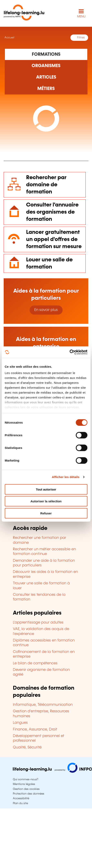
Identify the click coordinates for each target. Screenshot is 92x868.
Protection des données (29, 794)
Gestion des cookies (26, 789)
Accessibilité (21, 798)
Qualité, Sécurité (27, 747)
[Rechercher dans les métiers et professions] (46, 89)
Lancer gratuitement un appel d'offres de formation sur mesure (54, 239)
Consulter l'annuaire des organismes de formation (52, 212)
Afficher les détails (66, 477)
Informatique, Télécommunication (43, 705)
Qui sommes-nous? (25, 779)
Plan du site (20, 803)
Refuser (46, 513)
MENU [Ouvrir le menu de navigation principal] (81, 17)
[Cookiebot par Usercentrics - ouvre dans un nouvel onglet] (69, 352)
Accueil (9, 38)
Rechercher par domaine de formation (46, 185)
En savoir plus (46, 310)
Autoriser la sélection (46, 501)
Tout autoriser (46, 489)
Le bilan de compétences (35, 663)
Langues (20, 723)
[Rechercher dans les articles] (46, 77)
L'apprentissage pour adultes (38, 623)
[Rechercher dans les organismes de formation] (46, 66)
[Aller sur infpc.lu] (52, 772)
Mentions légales (24, 784)
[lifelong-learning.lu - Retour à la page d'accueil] (24, 13)
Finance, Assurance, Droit (35, 729)
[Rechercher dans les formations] (46, 54)
